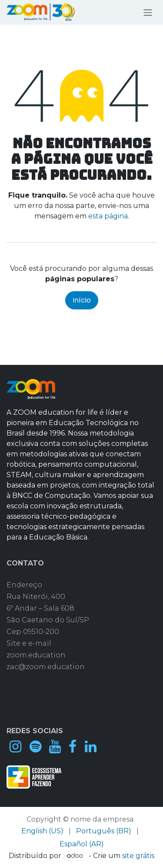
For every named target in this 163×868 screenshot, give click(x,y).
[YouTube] (55, 747)
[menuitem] (42, 831)
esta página (108, 216)
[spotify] (35, 747)
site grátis (138, 856)
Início (82, 300)
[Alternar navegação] (148, 12)
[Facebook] (73, 747)
